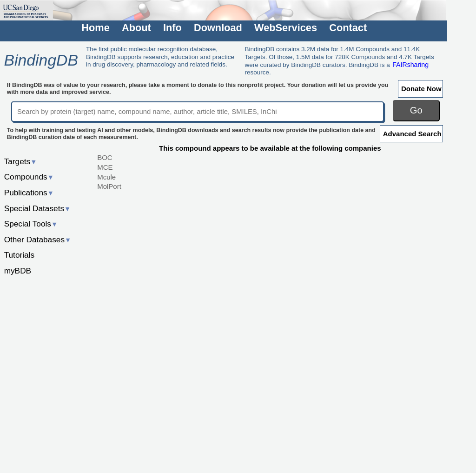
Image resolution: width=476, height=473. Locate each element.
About (136, 28)
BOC (105, 157)
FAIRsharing (410, 65)
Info (172, 28)
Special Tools (31, 224)
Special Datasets (38, 208)
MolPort (109, 186)
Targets (21, 161)
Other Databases (38, 240)
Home (95, 28)
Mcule (106, 177)
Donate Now (421, 89)
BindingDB (41, 60)
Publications (29, 193)
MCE (105, 167)
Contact (348, 28)
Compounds (29, 177)
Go (416, 110)
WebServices (286, 28)
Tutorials (20, 255)
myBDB (18, 271)
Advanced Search (412, 134)
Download (218, 28)
